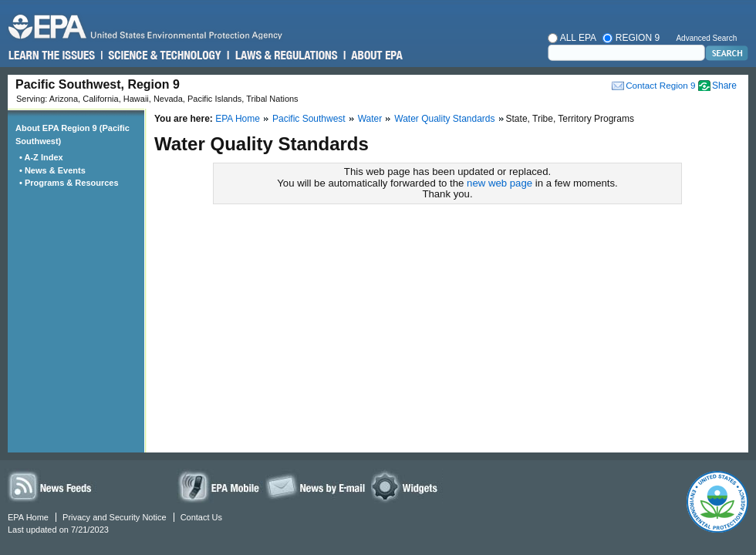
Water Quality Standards (444, 119)
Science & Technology (164, 55)
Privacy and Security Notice (115, 517)
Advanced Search (706, 38)
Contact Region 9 (660, 85)
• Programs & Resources (71, 183)
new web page (499, 183)
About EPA (376, 55)
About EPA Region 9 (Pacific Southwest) (73, 135)
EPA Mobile (220, 486)
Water (370, 119)
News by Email (316, 486)
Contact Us (201, 517)
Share (724, 86)
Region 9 (631, 38)
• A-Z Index (44, 157)
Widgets (407, 486)
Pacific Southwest (309, 119)
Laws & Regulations (285, 55)
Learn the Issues (52, 55)
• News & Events (55, 170)
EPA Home (238, 119)
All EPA (572, 38)
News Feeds (50, 486)
